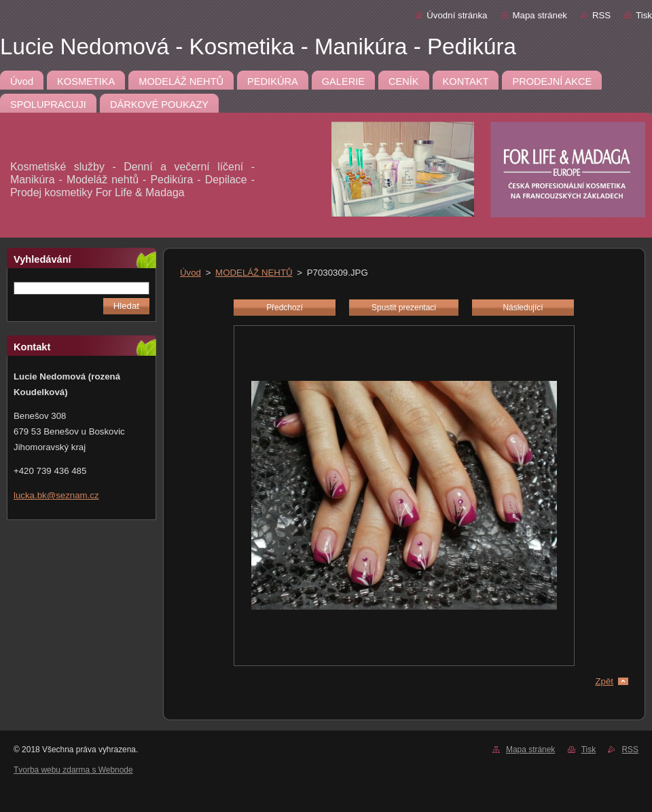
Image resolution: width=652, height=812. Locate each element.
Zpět (604, 681)
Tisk (644, 15)
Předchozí (285, 308)
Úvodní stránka (457, 15)
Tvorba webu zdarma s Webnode (73, 770)
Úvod (191, 273)
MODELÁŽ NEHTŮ (254, 273)
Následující (523, 308)
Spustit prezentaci (404, 308)
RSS (601, 15)
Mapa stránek (540, 15)
